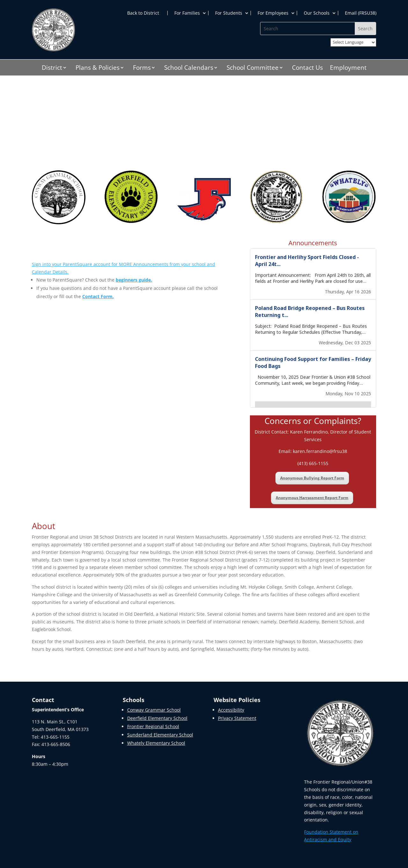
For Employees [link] (273, 13)
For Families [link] (187, 13)
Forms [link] (142, 68)
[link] (53, 50)
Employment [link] (348, 68)
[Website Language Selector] (353, 42)
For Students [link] (229, 13)
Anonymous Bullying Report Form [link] (312, 478)
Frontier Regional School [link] (153, 726)
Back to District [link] (143, 13)
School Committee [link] (253, 68)
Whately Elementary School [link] (156, 743)
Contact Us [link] (307, 68)
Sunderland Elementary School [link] (160, 735)
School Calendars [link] (189, 68)
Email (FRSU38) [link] (361, 13)
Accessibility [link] (231, 710)
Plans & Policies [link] (98, 68)
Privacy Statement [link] (237, 718)
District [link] (52, 68)
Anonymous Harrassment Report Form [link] (312, 498)
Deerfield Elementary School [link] (157, 718)
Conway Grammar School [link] (154, 710)
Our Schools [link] (317, 13)
